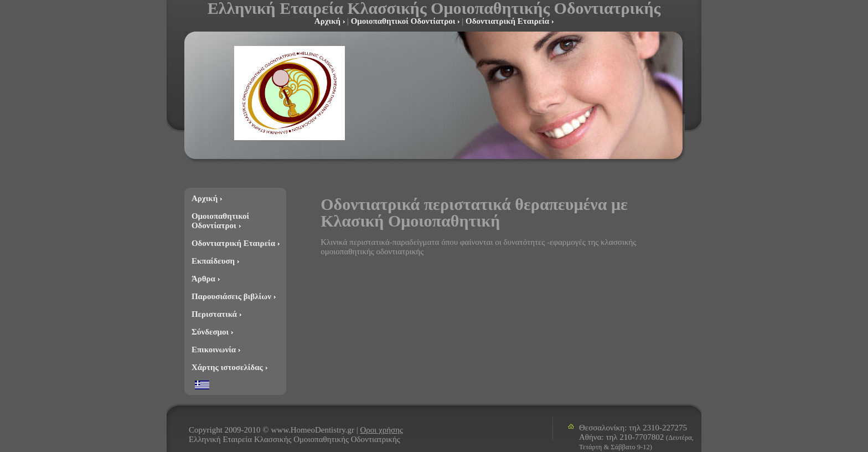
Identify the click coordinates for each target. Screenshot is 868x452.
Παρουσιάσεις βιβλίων (231, 296)
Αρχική (327, 21)
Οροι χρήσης (382, 430)
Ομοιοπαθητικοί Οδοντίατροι (403, 21)
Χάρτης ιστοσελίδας (227, 367)
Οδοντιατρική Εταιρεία (507, 21)
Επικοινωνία (214, 350)
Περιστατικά (214, 314)
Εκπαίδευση (213, 261)
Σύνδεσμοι (210, 332)
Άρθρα (203, 279)
